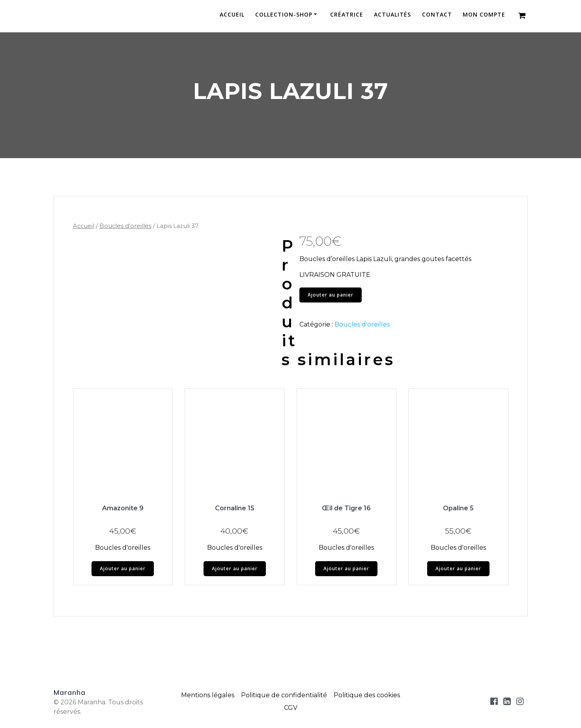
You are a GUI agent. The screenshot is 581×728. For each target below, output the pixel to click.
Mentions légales (208, 695)
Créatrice (347, 15)
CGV (291, 708)
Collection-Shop (284, 15)
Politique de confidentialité (284, 695)
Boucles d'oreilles (125, 226)
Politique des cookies (367, 695)
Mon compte (484, 15)
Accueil (232, 15)
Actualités (392, 15)
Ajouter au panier (331, 295)
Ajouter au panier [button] (123, 568)
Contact (437, 15)
